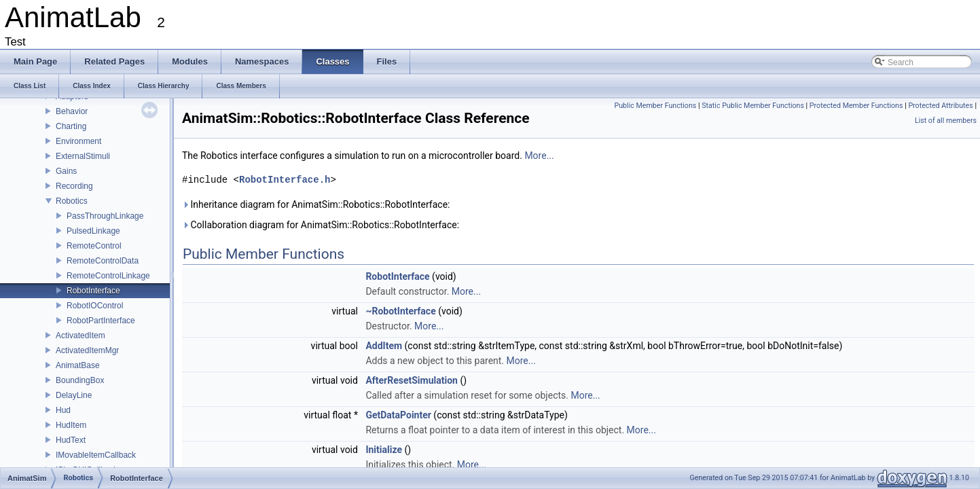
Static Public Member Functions (753, 106)
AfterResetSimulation (412, 380)
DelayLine (74, 395)
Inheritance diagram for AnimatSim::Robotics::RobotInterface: (316, 204)
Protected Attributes (940, 106)
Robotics (72, 201)
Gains (66, 171)
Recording (74, 186)
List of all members (946, 121)
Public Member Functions (656, 106)
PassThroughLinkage (105, 216)
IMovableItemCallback (96, 455)
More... (539, 156)
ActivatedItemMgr (87, 350)
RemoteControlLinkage (108, 276)
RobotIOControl (95, 306)
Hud (63, 410)
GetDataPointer (398, 415)
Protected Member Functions (856, 106)
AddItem (384, 346)
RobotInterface (93, 291)
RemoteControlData (103, 261)
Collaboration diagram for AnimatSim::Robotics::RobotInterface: (321, 225)
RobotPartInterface (101, 321)
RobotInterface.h (285, 180)
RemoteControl (94, 246)
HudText (71, 440)
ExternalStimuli (83, 156)
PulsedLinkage (93, 231)
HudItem (71, 425)
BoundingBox (80, 380)
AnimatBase (78, 365)
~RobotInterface (400, 311)
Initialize (384, 450)
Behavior (72, 111)
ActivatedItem (80, 336)
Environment (78, 141)
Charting (71, 126)
